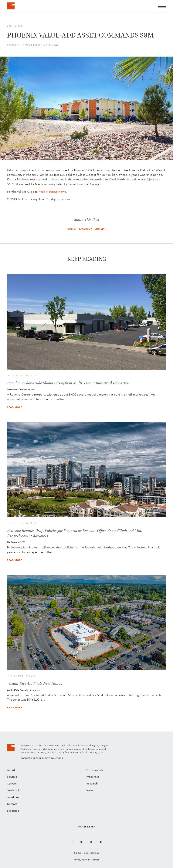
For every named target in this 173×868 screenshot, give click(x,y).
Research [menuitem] (92, 784)
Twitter (72, 229)
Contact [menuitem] (12, 804)
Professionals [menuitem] (95, 770)
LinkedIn (101, 229)
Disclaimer (94, 860)
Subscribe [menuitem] (13, 811)
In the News (51, 45)
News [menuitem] (90, 791)
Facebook (86, 229)
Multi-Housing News (52, 192)
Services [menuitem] (12, 777)
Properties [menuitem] (93, 777)
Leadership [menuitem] (14, 791)
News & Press (32, 45)
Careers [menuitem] (12, 784)
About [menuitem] (11, 770)
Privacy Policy (81, 860)
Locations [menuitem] (13, 797)
